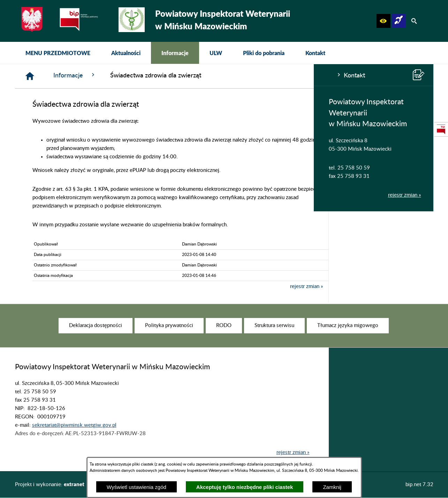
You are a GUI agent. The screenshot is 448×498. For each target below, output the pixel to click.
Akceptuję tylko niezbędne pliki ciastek (245, 487)
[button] (384, 21)
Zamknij (332, 487)
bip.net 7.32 (419, 485)
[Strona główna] (135, 76)
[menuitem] (58, 53)
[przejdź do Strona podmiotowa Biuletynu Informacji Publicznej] (441, 129)
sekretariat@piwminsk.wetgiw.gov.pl (74, 434)
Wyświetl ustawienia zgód (136, 487)
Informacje (180, 75)
